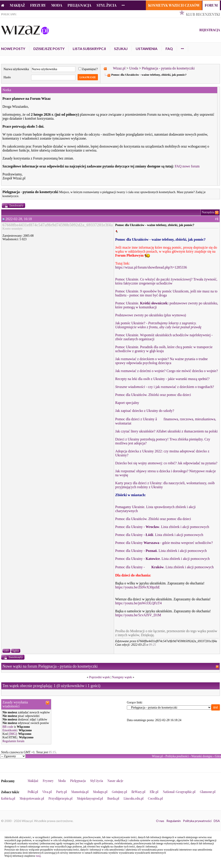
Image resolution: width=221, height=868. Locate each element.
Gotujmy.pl (119, 792)
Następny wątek (122, 677)
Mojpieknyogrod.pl (90, 798)
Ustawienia (147, 49)
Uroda (134, 68)
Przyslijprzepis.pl (60, 798)
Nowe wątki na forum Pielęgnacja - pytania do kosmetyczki (50, 666)
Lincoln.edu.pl (133, 798)
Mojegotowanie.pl (32, 798)
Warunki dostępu (202, 756)
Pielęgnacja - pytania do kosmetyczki (168, 68)
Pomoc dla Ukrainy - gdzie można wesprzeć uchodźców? (164, 543)
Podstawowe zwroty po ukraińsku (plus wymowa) (151, 315)
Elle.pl (154, 792)
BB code (8, 727)
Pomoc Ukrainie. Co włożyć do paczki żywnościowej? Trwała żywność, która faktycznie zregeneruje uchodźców (166, 281)
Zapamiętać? (88, 69)
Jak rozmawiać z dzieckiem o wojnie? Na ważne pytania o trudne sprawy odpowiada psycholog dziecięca (161, 361)
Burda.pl (113, 798)
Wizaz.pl (119, 68)
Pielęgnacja (79, 5)
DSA (217, 821)
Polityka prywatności (197, 821)
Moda (57, 5)
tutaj (38, 856)
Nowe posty (13, 49)
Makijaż (17, 5)
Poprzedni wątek (99, 677)
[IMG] (13, 734)
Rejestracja (210, 30)
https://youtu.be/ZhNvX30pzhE (137, 587)
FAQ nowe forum (187, 166)
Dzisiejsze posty (49, 49)
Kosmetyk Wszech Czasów (174, 5)
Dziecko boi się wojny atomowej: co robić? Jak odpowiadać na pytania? (166, 463)
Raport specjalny (127, 403)
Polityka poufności (177, 756)
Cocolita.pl (155, 798)
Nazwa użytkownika (16, 69)
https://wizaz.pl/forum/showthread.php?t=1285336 (151, 267)
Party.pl (61, 792)
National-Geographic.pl (179, 792)
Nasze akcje (115, 781)
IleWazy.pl (138, 792)
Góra (218, 756)
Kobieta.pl (8, 798)
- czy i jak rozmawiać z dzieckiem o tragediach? (165, 387)
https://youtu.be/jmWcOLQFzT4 (138, 603)
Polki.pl (33, 792)
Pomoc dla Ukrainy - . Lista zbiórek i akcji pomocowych (164, 567)
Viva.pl (47, 792)
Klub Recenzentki (203, 14)
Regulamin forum (13, 741)
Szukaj (121, 49)
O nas (160, 821)
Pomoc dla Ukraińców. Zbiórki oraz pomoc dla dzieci (153, 395)
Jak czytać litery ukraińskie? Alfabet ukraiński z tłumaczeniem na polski (166, 431)
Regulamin (174, 821)
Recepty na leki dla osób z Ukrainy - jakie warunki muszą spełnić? (162, 379)
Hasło (7, 77)
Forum (211, 5)
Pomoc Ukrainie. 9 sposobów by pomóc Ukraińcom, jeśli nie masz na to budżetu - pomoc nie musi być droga (166, 293)
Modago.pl (100, 792)
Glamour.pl (208, 792)
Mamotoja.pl (80, 792)
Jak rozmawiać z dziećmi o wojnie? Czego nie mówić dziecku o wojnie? (166, 371)
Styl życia (107, 5)
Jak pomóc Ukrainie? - (158, 325)
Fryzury (38, 5)
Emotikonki (10, 730)
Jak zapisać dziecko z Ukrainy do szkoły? (145, 411)
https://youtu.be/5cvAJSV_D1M (138, 615)
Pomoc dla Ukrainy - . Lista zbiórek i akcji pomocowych (162, 527)
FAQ (169, 49)
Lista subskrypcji (89, 49)
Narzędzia (208, 212)
